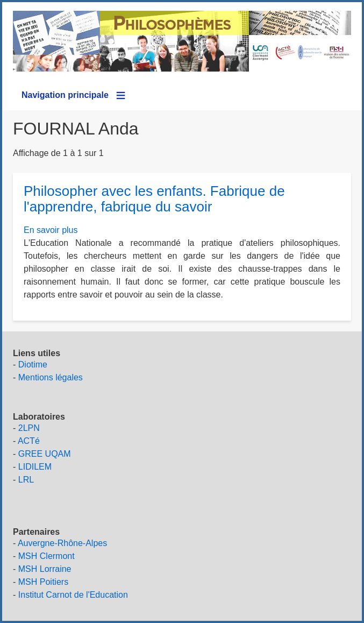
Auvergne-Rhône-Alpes (62, 543)
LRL (26, 480)
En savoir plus (51, 230)
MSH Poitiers (43, 582)
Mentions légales (51, 377)
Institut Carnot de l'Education (73, 595)
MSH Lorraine (45, 569)
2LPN (29, 428)
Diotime (33, 364)
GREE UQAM (45, 454)
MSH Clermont (47, 556)
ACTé (29, 441)
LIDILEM (35, 467)
